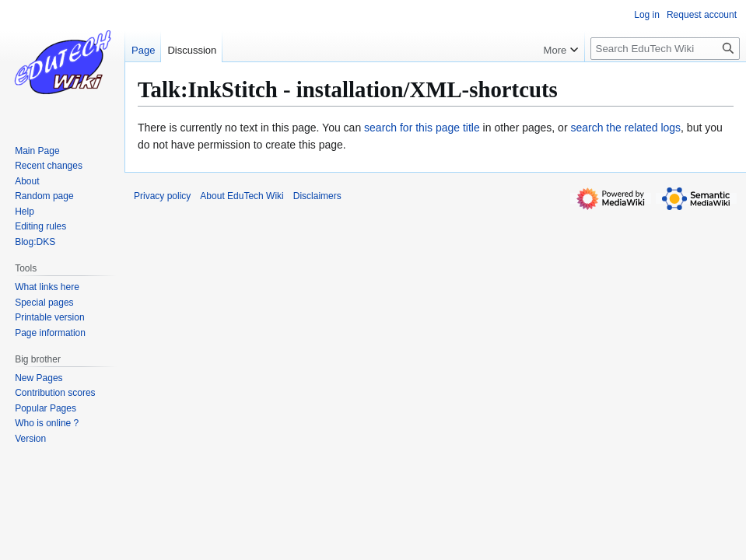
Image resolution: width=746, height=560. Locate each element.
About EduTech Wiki (242, 196)
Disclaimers (317, 196)
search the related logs (625, 128)
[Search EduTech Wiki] (665, 49)
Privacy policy (162, 196)
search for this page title (422, 128)
